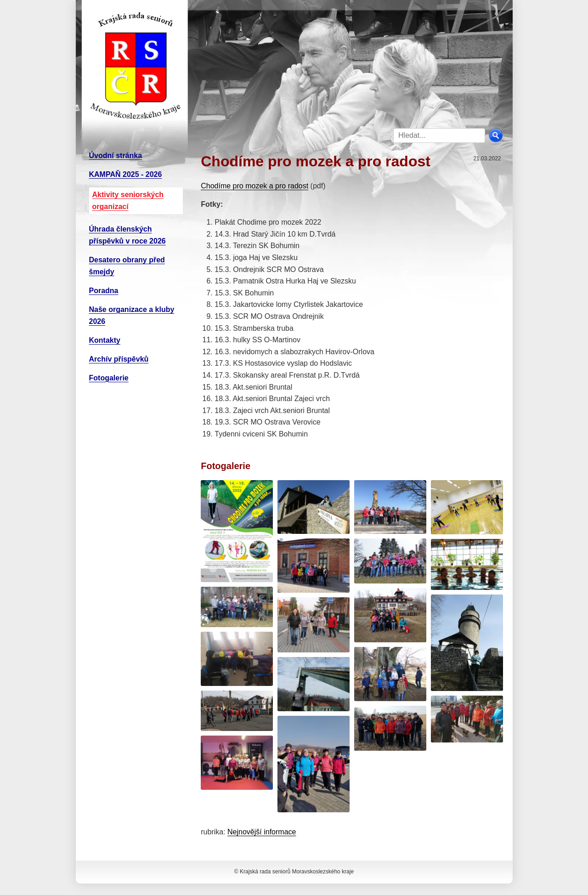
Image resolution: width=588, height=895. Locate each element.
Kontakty (105, 340)
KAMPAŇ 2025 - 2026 (126, 174)
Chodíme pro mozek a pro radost (254, 186)
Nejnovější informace (262, 832)
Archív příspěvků (119, 359)
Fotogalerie (109, 378)
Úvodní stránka (116, 156)
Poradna (104, 291)
